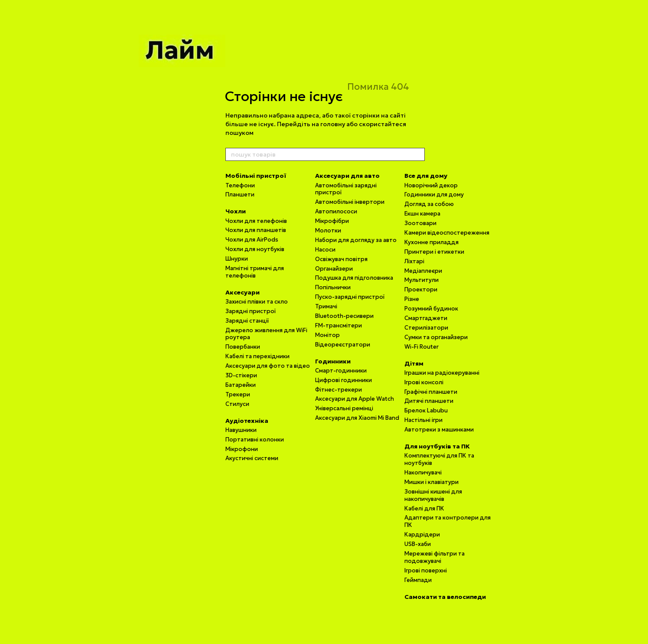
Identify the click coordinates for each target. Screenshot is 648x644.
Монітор (327, 335)
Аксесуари (243, 292)
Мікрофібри (332, 221)
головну (333, 124)
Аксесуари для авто (347, 176)
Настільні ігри (423, 420)
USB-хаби (418, 544)
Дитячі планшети (429, 401)
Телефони (240, 185)
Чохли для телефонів (256, 221)
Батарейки (241, 385)
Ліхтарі (414, 261)
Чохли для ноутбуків (255, 249)
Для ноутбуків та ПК (437, 446)
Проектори (421, 289)
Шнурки (237, 259)
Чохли (236, 211)
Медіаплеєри (423, 271)
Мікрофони (242, 449)
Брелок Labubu (426, 410)
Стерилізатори (426, 328)
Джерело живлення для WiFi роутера (266, 334)
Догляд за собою (429, 204)
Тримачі (326, 306)
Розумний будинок (431, 309)
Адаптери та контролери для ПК (448, 521)
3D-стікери (241, 375)
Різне (412, 299)
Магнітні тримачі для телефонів (255, 272)
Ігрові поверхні (426, 570)
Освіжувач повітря (341, 259)
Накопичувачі (423, 472)
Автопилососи (336, 211)
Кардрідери (422, 534)
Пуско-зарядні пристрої (350, 297)
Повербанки (243, 347)
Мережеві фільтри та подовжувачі (435, 557)
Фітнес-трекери (339, 390)
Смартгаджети (426, 318)
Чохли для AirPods (252, 240)
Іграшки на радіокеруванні (442, 373)
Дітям (414, 363)
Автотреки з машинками (439, 430)
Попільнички (333, 287)
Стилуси (237, 404)
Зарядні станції (247, 321)
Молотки (328, 230)
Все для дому (426, 176)
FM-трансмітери (339, 325)
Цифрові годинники (344, 380)
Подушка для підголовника (354, 278)
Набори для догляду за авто (356, 240)
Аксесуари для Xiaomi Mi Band (357, 418)
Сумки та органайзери (436, 337)
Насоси (325, 250)
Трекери (238, 394)
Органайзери (334, 269)
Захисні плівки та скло (257, 302)
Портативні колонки (255, 440)
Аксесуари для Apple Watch (355, 399)
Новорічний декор (431, 185)
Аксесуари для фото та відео (268, 366)
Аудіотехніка (247, 421)
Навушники (241, 430)
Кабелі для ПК (424, 508)
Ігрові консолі (424, 382)
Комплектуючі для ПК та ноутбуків (439, 459)
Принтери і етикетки (434, 252)
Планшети (240, 195)
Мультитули (422, 280)
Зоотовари (420, 223)
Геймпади (418, 580)
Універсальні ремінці (344, 408)
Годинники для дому (434, 195)
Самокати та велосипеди (445, 597)
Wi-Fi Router (422, 347)
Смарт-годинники (341, 371)
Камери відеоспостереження (447, 233)
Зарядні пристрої (251, 311)
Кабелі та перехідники (257, 356)
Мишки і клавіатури (431, 482)
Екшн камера (422, 214)
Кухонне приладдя (431, 242)
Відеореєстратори (343, 345)
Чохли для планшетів (256, 230)
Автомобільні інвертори (350, 202)
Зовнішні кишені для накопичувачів (433, 495)
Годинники (333, 361)
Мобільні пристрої (256, 176)
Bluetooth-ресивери (344, 316)
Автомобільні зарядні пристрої (346, 189)
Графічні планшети (431, 392)
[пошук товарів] (418, 154)
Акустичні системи (252, 458)
